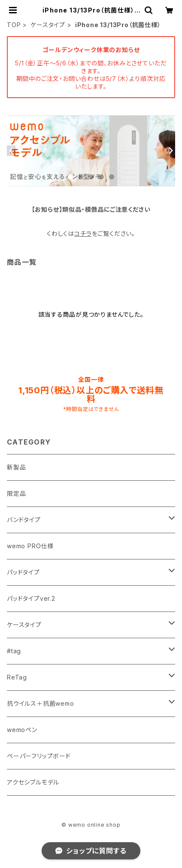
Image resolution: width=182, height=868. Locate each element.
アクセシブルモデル (33, 782)
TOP (14, 25)
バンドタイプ (24, 520)
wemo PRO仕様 (30, 546)
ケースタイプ (48, 25)
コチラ (83, 233)
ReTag (17, 677)
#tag (14, 651)
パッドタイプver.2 (31, 598)
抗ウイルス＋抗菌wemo (41, 703)
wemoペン (22, 730)
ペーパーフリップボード (39, 756)
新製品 (16, 467)
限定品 (16, 493)
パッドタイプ (23, 572)
